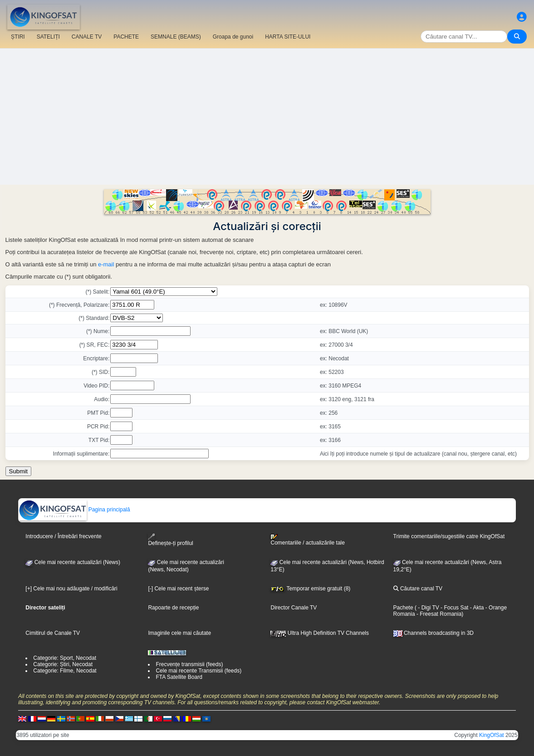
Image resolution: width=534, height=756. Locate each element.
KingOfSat (492, 735)
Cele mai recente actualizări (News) (73, 562)
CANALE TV (87, 37)
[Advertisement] (267, 117)
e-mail (106, 264)
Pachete (403, 608)
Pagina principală (74, 510)
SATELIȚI (48, 37)
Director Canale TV (294, 608)
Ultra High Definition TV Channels (320, 633)
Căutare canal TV (418, 589)
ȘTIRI (18, 37)
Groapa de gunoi (233, 37)
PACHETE (126, 37)
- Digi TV (428, 608)
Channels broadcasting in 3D (434, 633)
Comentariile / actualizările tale (307, 540)
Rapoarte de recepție (173, 608)
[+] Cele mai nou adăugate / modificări (71, 589)
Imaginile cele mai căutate (179, 633)
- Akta (476, 608)
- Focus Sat (454, 608)
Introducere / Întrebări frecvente (63, 536)
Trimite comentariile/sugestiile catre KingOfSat (449, 536)
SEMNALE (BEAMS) (176, 37)
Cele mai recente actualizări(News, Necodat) (186, 566)
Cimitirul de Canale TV (53, 633)
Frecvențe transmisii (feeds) (189, 664)
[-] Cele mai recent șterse (178, 589)
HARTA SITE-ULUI (288, 37)
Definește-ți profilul (170, 540)
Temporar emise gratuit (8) (310, 589)
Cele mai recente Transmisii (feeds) (198, 671)
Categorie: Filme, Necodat (65, 671)
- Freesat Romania (438, 614)
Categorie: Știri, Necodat (63, 664)
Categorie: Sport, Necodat (65, 658)
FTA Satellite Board (179, 677)
